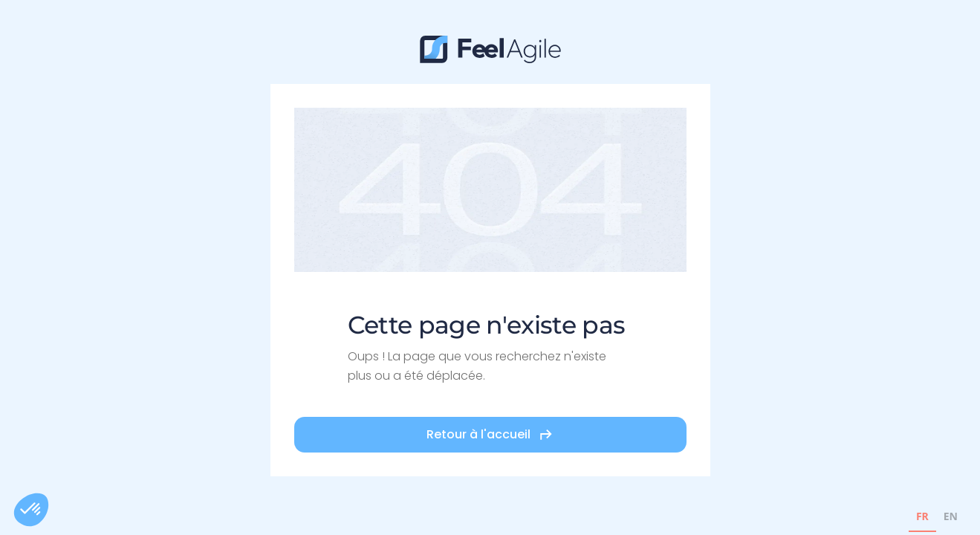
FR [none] (922, 516)
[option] (951, 518)
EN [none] (951, 516)
